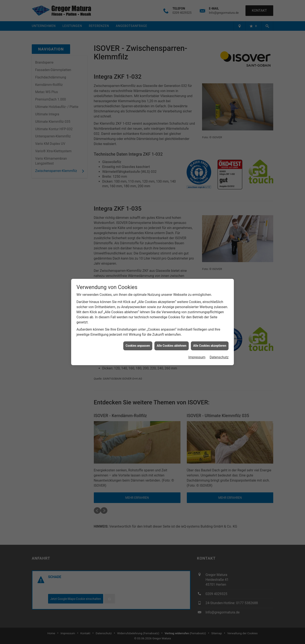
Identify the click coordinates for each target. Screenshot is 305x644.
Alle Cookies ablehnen (172, 327)
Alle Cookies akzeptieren (210, 327)
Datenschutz (219, 339)
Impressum (197, 339)
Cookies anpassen (138, 327)
